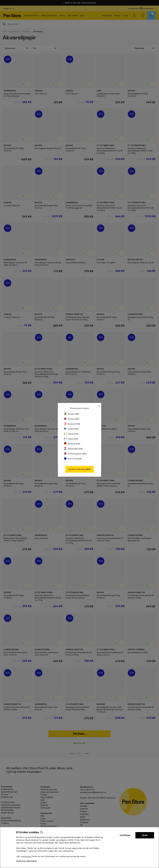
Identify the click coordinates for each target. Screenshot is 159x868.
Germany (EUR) (72, 444)
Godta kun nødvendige (26, 861)
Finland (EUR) (71, 429)
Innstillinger (125, 835)
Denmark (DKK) (72, 424)
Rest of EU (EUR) (73, 459)
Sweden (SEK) (72, 414)
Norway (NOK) (72, 419)
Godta (145, 835)
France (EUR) (71, 439)
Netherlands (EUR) (73, 449)
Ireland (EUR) (71, 434)
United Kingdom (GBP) (75, 454)
